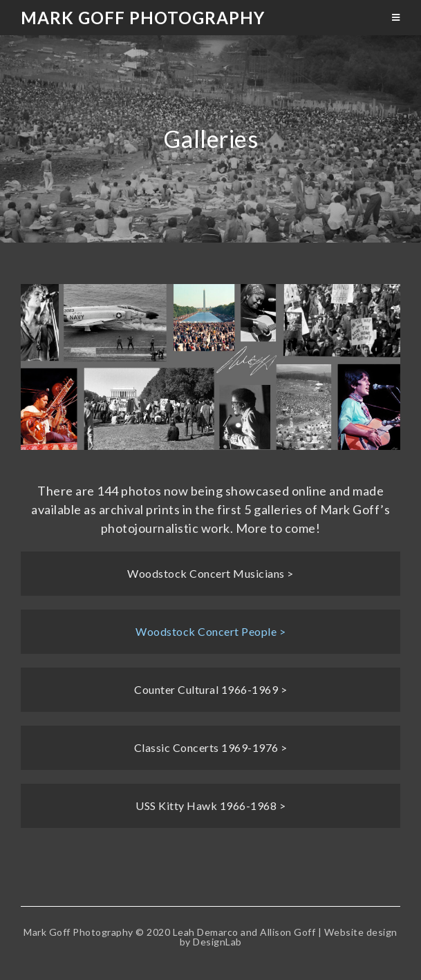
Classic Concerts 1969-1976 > (211, 747)
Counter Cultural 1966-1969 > (210, 689)
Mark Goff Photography (143, 18)
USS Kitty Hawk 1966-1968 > (210, 805)
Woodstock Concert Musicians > (210, 573)
